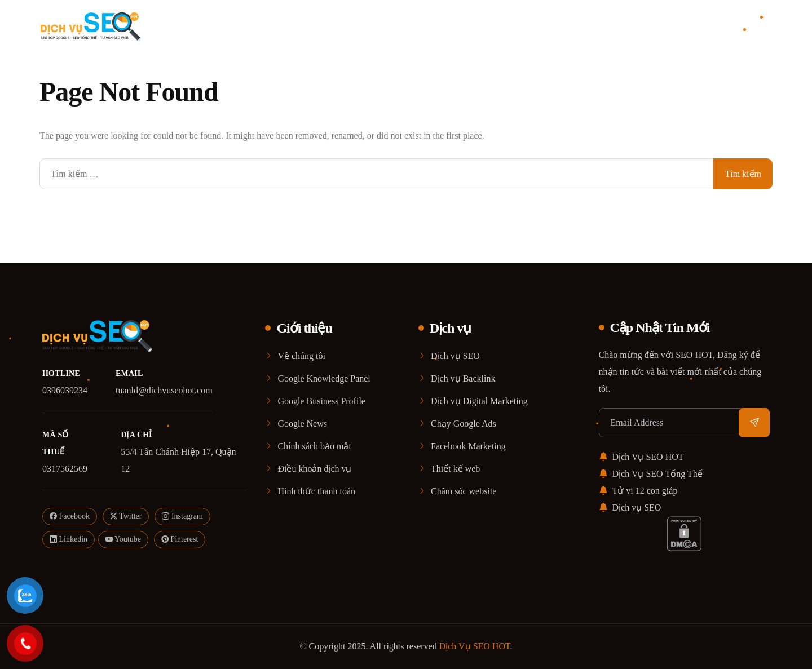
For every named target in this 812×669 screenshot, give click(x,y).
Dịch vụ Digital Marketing (479, 401)
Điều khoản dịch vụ (314, 469)
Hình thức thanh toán (316, 491)
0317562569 (65, 469)
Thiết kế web (455, 469)
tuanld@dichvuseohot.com (164, 390)
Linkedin (69, 540)
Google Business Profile (321, 401)
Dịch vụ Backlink (463, 378)
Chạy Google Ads (464, 424)
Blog (470, 25)
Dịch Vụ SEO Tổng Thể (651, 474)
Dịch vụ (413, 25)
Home (294, 25)
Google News (302, 424)
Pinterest (180, 540)
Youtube (123, 540)
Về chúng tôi (301, 356)
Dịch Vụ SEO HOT (641, 457)
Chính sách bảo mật (314, 446)
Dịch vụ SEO (455, 356)
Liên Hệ (515, 25)
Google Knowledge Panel (324, 378)
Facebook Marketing (468, 446)
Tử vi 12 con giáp (638, 491)
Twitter (126, 517)
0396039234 (65, 390)
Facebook (70, 517)
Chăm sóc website (464, 491)
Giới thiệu (346, 25)
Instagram (182, 517)
